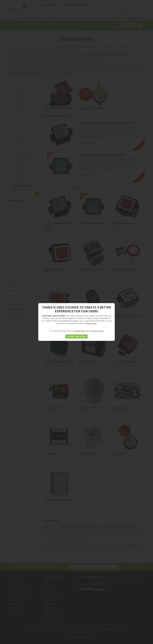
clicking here (91, 323)
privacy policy (98, 331)
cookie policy (80, 331)
